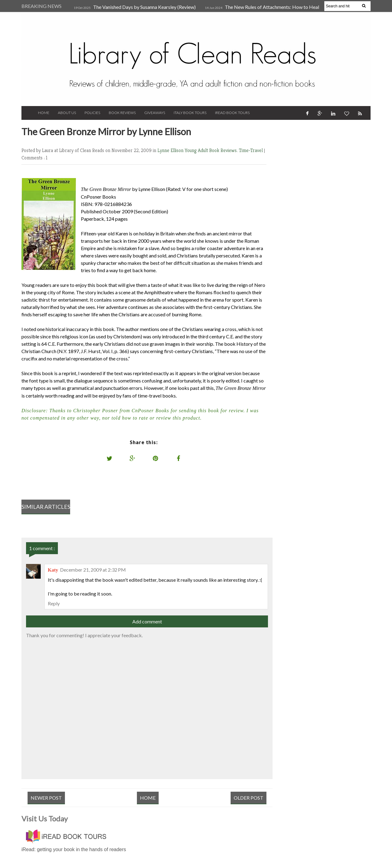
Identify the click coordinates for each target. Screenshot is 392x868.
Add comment (147, 621)
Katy (53, 570)
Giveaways (155, 113)
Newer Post (46, 798)
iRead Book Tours (232, 113)
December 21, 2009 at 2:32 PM (93, 570)
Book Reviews (122, 113)
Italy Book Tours (190, 113)
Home (44, 113)
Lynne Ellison (171, 150)
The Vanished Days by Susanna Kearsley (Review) (144, 7)
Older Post (249, 798)
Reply (54, 603)
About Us (67, 113)
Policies (92, 113)
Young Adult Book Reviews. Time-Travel (224, 150)
